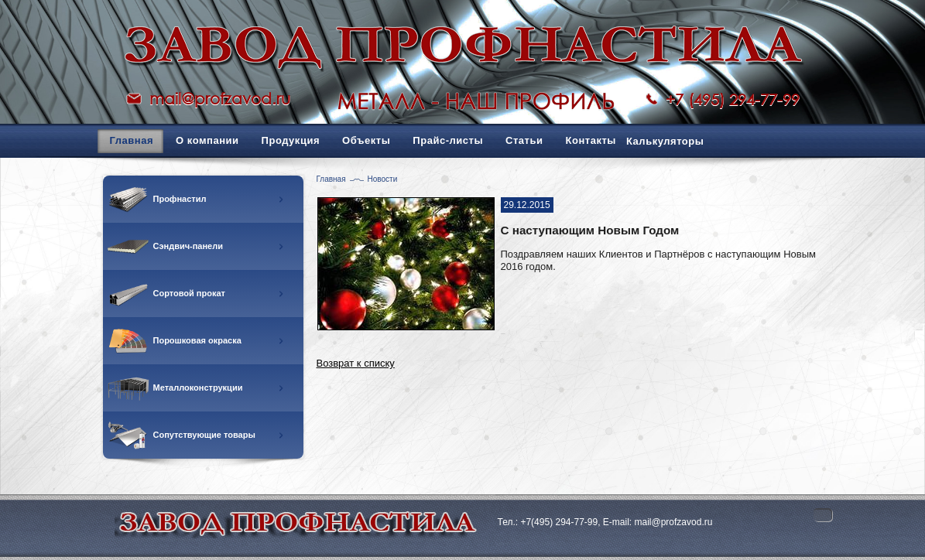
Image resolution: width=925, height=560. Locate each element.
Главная (331, 179)
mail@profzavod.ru (220, 99)
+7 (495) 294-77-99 (733, 99)
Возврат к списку (356, 363)
